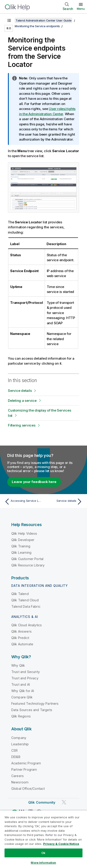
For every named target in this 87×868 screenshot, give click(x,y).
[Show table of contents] (9, 20)
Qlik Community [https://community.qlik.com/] (42, 802)
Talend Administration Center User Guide (43, 20)
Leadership (20, 744)
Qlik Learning (21, 552)
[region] (43, 839)
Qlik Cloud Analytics (27, 625)
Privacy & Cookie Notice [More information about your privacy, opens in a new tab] (61, 844)
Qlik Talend (20, 594)
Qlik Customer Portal (27, 559)
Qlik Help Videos (24, 533)
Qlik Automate (22, 644)
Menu (81, 9)
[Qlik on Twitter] (64, 802)
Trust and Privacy (25, 678)
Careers (18, 776)
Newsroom (20, 782)
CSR (14, 750)
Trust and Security (26, 672)
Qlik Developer (23, 540)
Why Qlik (18, 665)
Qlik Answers (21, 631)
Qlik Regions (21, 716)
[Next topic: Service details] (64, 502)
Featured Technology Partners (35, 703)
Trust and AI (21, 684)
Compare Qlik (22, 697)
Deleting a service (22, 401)
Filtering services (22, 425)
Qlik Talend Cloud (25, 600)
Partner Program (24, 769)
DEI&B (16, 757)
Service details (20, 391)
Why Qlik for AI (23, 691)
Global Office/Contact (28, 789)
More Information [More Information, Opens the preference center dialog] (43, 863)
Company (19, 738)
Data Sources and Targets (32, 710)
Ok (43, 853)
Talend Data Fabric (26, 606)
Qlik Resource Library (28, 565)
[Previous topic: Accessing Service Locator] (23, 502)
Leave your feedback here (34, 482)
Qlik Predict (20, 638)
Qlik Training (21, 546)
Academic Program (26, 763)
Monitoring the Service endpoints (37, 26)
